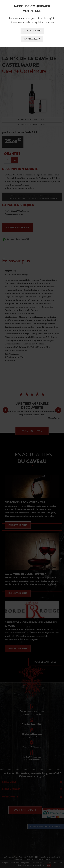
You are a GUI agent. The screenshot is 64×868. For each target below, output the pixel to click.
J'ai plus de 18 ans (32, 31)
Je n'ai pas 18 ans (32, 39)
